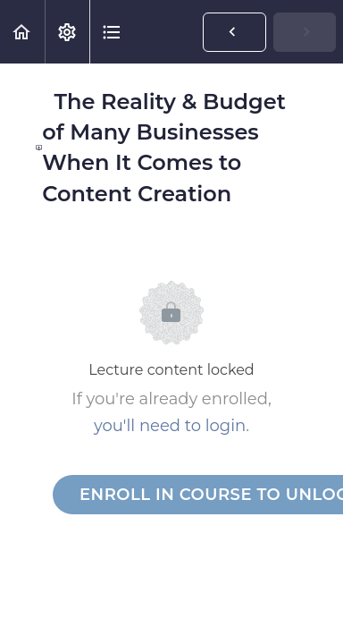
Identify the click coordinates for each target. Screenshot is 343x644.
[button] (22, 32)
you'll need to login (170, 426)
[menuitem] (67, 32)
